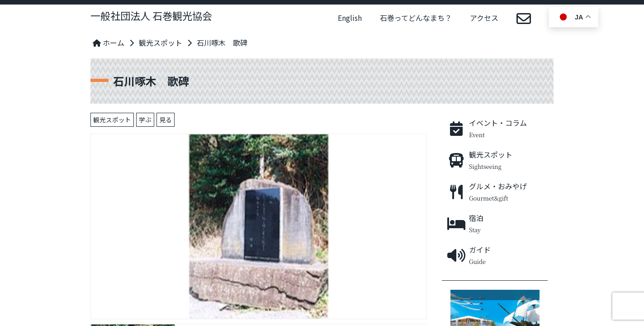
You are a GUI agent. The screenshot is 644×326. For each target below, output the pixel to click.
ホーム (109, 43)
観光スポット (161, 43)
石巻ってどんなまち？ (416, 18)
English (350, 18)
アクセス (484, 18)
